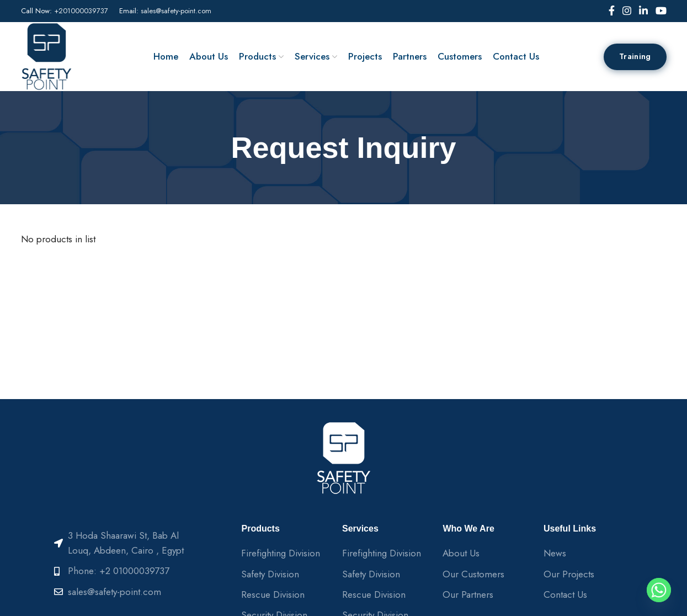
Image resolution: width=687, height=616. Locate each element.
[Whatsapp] (659, 590)
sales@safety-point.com (176, 11)
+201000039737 (81, 11)
